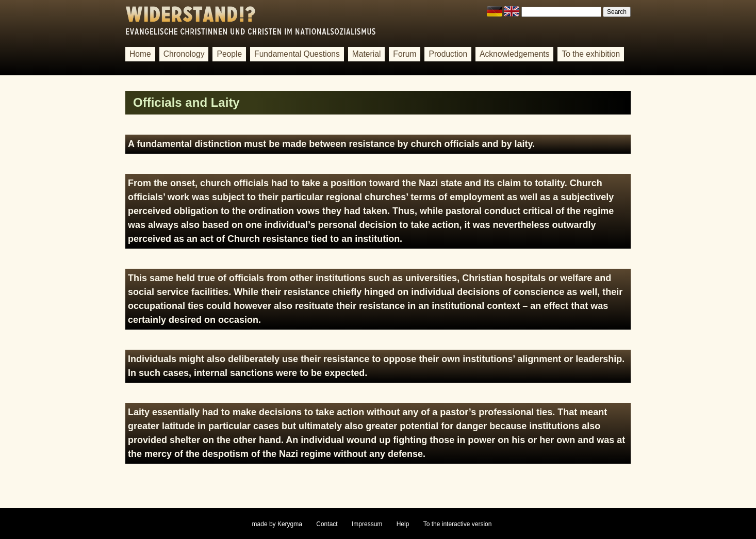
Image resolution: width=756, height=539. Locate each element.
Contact (327, 524)
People (229, 54)
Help (403, 524)
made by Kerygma (277, 524)
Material (367, 54)
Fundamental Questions (297, 54)
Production (448, 54)
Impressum (367, 524)
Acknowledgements (514, 54)
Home (140, 54)
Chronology (184, 54)
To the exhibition (591, 54)
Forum (405, 54)
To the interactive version (458, 524)
